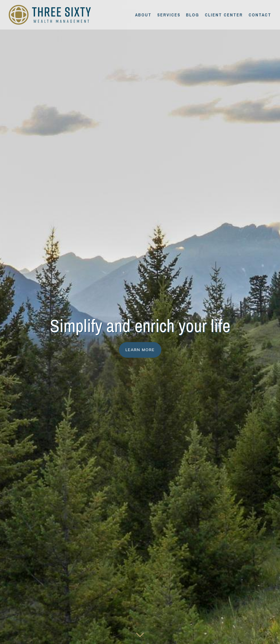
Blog (192, 15)
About (143, 15)
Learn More (140, 350)
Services (169, 15)
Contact (260, 15)
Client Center (224, 15)
